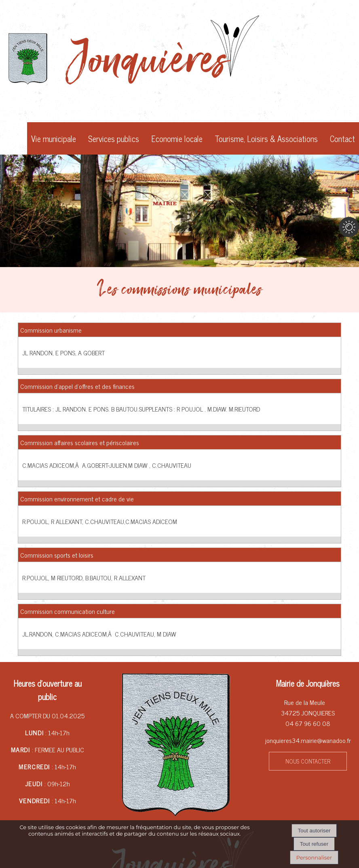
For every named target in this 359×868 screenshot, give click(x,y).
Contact (342, 139)
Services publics (114, 139)
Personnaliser (314, 857)
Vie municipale (54, 139)
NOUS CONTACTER (308, 761)
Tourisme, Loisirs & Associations (266, 139)
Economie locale (177, 139)
